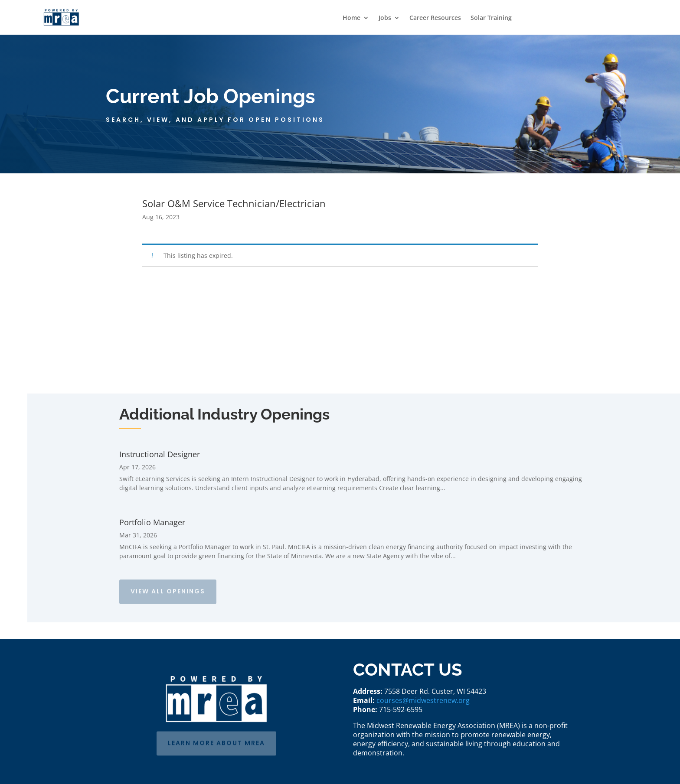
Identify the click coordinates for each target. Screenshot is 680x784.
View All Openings (168, 590)
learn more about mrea (216, 742)
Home (351, 18)
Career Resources (435, 18)
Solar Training (491, 18)
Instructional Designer (160, 454)
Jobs (385, 18)
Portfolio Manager (152, 522)
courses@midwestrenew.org (423, 700)
